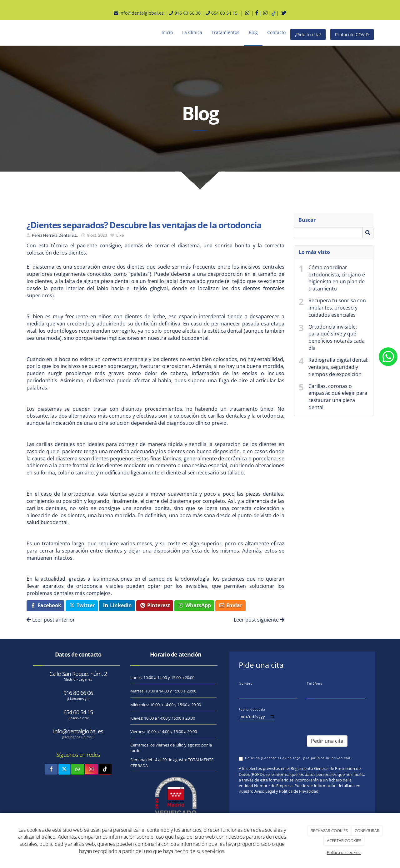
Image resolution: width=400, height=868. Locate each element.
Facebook (46, 605)
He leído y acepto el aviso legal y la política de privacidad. (295, 758)
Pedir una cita (327, 741)
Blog (253, 32)
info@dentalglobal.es (139, 13)
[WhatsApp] (78, 769)
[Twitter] (64, 769)
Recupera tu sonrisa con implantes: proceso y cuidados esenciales (337, 308)
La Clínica (192, 32)
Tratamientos (225, 32)
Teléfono (315, 683)
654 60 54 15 (78, 712)
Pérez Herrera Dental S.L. (55, 235)
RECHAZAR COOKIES (329, 831)
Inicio (167, 32)
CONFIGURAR (367, 831)
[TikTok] (105, 769)
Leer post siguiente (259, 620)
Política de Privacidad (299, 791)
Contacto (276, 32)
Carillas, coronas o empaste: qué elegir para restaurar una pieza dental (338, 397)
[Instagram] (91, 769)
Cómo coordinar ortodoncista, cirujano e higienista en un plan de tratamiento (337, 278)
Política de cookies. (344, 852)
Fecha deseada (252, 709)
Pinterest (155, 605)
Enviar (230, 605)
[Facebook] (51, 769)
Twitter (82, 605)
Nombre (246, 683)
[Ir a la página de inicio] (16, 32)
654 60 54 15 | (225, 13)
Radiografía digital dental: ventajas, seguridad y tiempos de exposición (338, 367)
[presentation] (342, 715)
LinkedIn (117, 605)
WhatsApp (194, 605)
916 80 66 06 (185, 13)
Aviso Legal (265, 791)
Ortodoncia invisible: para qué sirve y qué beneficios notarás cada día (337, 337)
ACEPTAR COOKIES (344, 841)
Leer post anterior (51, 620)
